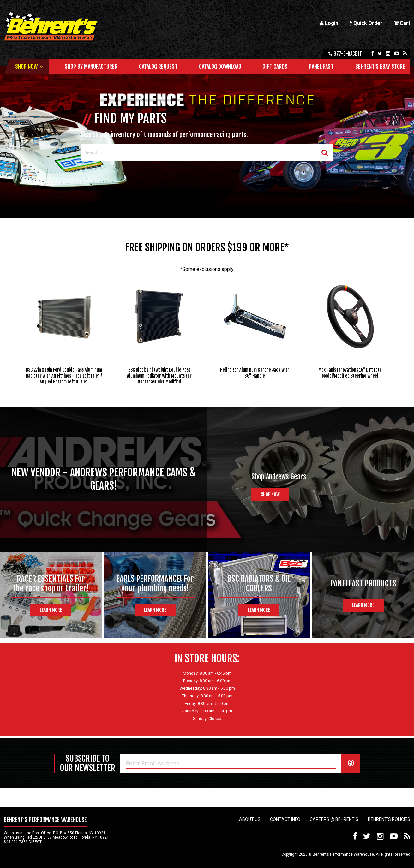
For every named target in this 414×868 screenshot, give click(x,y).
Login (329, 23)
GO (351, 763)
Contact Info (285, 819)
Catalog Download (220, 67)
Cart (402, 23)
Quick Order (366, 23)
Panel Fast (321, 67)
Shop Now (26, 67)
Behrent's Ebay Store (380, 67)
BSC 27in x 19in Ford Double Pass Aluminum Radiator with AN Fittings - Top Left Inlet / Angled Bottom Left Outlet (64, 376)
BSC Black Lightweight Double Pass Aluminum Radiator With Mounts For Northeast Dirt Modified (159, 376)
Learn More (51, 610)
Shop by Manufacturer (91, 67)
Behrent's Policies (389, 819)
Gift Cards (275, 67)
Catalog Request (158, 67)
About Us (250, 819)
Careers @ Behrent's (334, 819)
